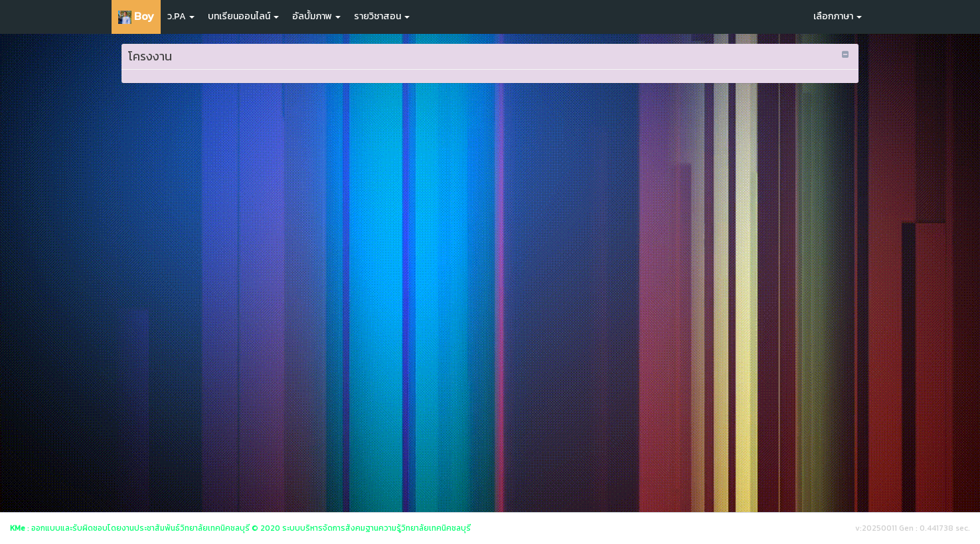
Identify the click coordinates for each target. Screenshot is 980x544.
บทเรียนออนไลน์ (243, 16)
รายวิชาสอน (382, 16)
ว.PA (181, 16)
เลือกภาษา (838, 16)
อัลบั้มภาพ (316, 16)
